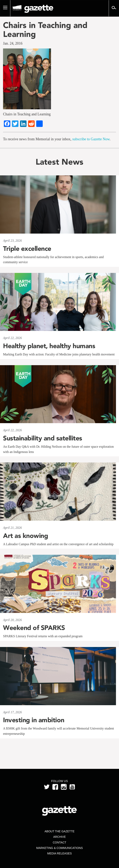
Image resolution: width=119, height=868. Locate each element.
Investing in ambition (34, 720)
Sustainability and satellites (43, 438)
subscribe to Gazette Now (91, 139)
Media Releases (59, 853)
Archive (59, 837)
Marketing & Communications (59, 848)
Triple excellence (27, 249)
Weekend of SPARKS (34, 628)
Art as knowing (25, 536)
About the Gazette (59, 831)
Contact (60, 842)
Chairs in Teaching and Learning (45, 30)
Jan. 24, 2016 (13, 43)
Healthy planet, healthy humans (49, 346)
